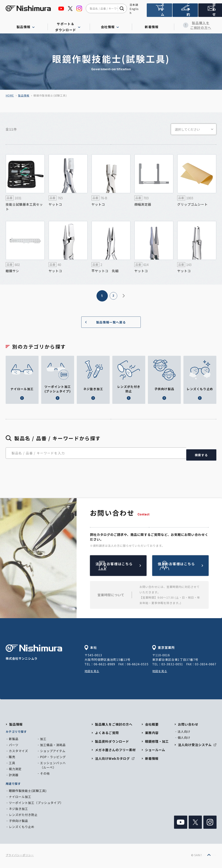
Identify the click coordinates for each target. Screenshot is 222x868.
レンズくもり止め (22, 828)
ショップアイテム (53, 752)
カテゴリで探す (16, 733)
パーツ (14, 746)
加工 (43, 740)
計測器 (14, 777)
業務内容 (152, 734)
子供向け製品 (18, 822)
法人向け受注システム (159, 12)
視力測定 (15, 771)
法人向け (184, 733)
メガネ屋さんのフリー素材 (115, 751)
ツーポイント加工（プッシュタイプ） (36, 804)
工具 (12, 765)
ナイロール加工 (20, 798)
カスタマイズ (18, 752)
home (10, 95)
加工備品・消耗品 (53, 746)
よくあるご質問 (107, 734)
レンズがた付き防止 (23, 816)
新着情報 (153, 25)
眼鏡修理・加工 (157, 743)
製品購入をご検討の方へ (195, 25)
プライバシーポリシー (20, 857)
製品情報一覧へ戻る (104, 322)
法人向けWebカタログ (115, 760)
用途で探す (13, 785)
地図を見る (92, 673)
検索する (201, 457)
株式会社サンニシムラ (34, 654)
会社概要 (152, 726)
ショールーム (155, 751)
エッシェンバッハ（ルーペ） (53, 767)
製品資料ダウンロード (112, 743)
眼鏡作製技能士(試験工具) (28, 792)
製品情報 (24, 95)
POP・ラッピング (53, 758)
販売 (12, 758)
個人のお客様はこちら (189, 567)
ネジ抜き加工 (18, 810)
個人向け (184, 739)
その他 (45, 775)
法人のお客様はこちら (127, 567)
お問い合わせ (210, 12)
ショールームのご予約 (184, 12)
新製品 (14, 740)
